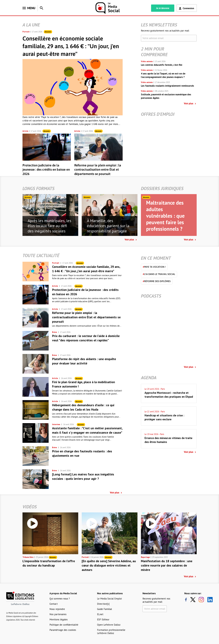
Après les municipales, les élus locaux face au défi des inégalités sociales (49, 226)
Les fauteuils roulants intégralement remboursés (167, 86)
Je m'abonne (163, 8)
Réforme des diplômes (157, 281)
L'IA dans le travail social (159, 274)
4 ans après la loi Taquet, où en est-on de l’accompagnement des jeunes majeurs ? (163, 75)
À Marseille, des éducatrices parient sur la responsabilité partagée (108, 226)
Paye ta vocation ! (154, 267)
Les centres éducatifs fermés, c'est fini (162, 65)
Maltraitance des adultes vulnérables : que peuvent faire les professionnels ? (165, 216)
